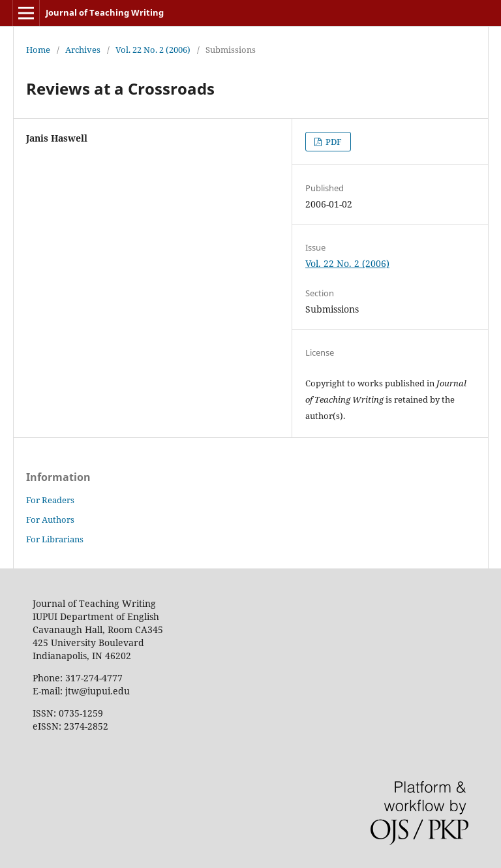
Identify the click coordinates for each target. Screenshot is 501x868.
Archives (83, 50)
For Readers (50, 500)
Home (38, 50)
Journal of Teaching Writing (105, 12)
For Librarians (55, 539)
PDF (333, 142)
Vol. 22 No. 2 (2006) (153, 50)
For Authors (50, 519)
